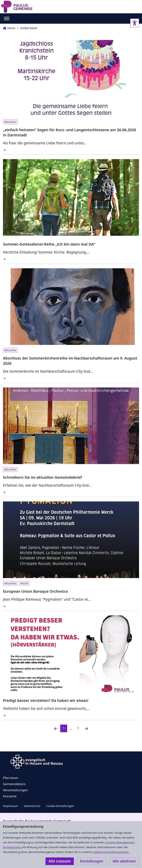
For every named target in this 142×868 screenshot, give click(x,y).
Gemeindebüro (14, 784)
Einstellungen (92, 861)
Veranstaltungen (15, 790)
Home (9, 28)
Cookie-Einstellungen (60, 806)
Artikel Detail (29, 28)
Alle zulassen (60, 861)
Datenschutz (32, 806)
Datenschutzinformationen (111, 852)
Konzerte (10, 796)
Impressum (10, 806)
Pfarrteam (11, 778)
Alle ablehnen (124, 861)
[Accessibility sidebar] (135, 23)
